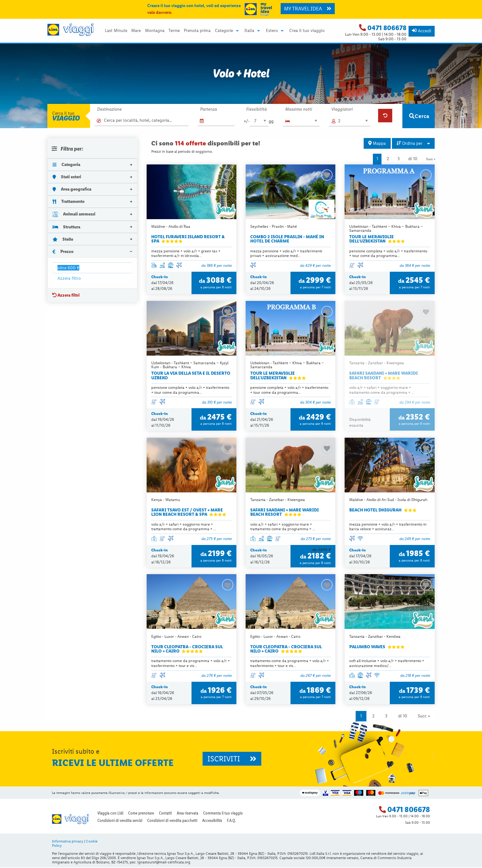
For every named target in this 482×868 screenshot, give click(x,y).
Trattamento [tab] (69, 201)
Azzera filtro (69, 278)
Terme (174, 31)
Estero (272, 31)
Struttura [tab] (66, 227)
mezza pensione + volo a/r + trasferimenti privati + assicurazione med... (286, 253)
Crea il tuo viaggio (307, 31)
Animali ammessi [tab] (74, 214)
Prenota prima (197, 31)
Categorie (224, 31)
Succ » (431, 159)
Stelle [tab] (63, 239)
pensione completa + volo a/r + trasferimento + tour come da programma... (388, 253)
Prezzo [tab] (63, 251)
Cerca (419, 116)
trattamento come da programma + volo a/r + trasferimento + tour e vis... (191, 664)
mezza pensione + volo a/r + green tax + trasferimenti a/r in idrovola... (186, 253)
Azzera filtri (66, 295)
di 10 (413, 159)
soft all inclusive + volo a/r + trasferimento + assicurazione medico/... (387, 664)
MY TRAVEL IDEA (308, 9)
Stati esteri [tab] (67, 177)
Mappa (377, 143)
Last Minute (116, 31)
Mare (136, 31)
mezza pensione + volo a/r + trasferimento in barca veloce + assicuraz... (388, 527)
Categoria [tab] (66, 164)
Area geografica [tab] (72, 189)
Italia (249, 31)
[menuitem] (116, 31)
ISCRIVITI (232, 759)
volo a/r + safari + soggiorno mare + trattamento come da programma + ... (382, 390)
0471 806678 (387, 28)
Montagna (155, 31)
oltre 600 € (68, 268)
